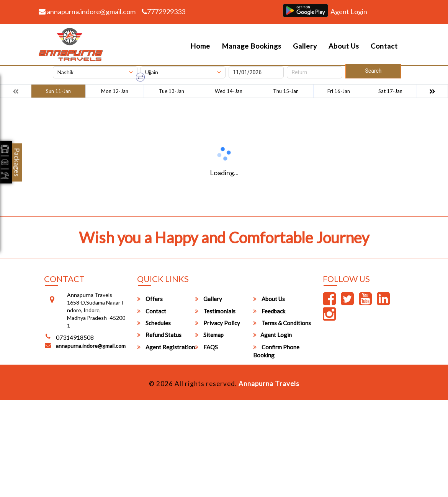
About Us (344, 46)
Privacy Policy (217, 323)
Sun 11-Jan (58, 91)
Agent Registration (166, 347)
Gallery (305, 46)
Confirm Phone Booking (276, 351)
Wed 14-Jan (229, 91)
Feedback (269, 311)
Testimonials (215, 311)
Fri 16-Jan (339, 91)
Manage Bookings (252, 46)
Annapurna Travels (269, 384)
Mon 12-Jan (115, 91)
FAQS (206, 347)
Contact (384, 46)
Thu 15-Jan (286, 91)
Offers (150, 299)
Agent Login (349, 11)
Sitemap (209, 335)
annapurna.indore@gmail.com (87, 11)
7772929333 (164, 11)
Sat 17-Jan (390, 91)
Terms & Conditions (282, 323)
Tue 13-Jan (172, 91)
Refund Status (159, 335)
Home (200, 46)
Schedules (154, 323)
